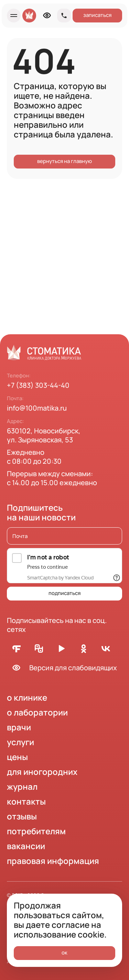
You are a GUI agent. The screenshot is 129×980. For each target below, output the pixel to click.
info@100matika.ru (37, 408)
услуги (20, 742)
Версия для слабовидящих (62, 668)
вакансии (26, 846)
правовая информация (53, 861)
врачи (19, 727)
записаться (97, 15)
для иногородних (42, 772)
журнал (22, 786)
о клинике (27, 697)
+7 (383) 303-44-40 (38, 385)
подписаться (64, 593)
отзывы (22, 816)
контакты (26, 801)
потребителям (36, 831)
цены (17, 757)
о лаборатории (37, 712)
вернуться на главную (64, 161)
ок (64, 953)
